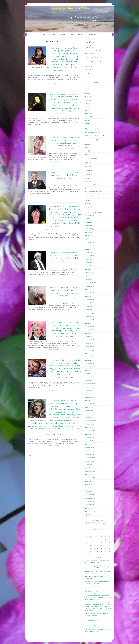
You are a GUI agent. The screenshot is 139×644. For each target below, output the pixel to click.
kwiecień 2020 (88, 404)
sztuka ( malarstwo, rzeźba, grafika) (94, 192)
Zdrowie (89, 74)
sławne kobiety (89, 185)
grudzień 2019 (88, 414)
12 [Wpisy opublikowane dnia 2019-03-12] (90, 545)
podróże (87, 163)
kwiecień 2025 (88, 242)
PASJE (72, 34)
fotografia (87, 100)
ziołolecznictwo (92, 140)
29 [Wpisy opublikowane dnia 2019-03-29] (102, 551)
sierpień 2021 (88, 350)
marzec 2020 (88, 407)
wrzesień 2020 (88, 387)
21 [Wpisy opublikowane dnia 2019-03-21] (98, 548)
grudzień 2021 (88, 340)
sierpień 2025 (88, 229)
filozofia (87, 93)
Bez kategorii (92, 34)
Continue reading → (54, 84)
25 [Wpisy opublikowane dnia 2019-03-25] (87, 551)
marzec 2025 (88, 246)
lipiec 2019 (88, 427)
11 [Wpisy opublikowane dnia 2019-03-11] (87, 545)
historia (87, 107)
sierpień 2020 (88, 390)
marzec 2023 (88, 303)
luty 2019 (87, 444)
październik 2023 (89, 283)
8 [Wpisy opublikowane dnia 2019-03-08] (102, 542)
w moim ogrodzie (92, 159)
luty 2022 (87, 333)
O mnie (53, 34)
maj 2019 (87, 434)
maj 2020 (87, 400)
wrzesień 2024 (88, 259)
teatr (86, 200)
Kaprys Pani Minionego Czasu (69, 8)
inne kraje (87, 113)
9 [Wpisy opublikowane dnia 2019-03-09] (105, 542)
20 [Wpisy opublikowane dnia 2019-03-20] (94, 548)
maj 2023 (87, 296)
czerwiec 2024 (88, 266)
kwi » (89, 554)
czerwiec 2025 (88, 236)
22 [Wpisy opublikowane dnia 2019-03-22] (102, 548)
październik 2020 (89, 384)
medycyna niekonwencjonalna (93, 136)
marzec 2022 (88, 330)
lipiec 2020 (88, 394)
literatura (87, 120)
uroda (86, 204)
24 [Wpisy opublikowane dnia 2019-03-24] (109, 548)
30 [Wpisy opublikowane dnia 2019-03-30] (105, 551)
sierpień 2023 (88, 286)
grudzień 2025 (88, 225)
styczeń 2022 (88, 337)
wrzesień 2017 (88, 501)
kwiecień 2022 (88, 326)
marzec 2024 (88, 273)
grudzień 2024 (88, 256)
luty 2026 (87, 219)
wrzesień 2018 (88, 461)
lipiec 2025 (88, 232)
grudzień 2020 (88, 377)
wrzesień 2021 (88, 347)
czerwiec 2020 (88, 397)
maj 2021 (87, 360)
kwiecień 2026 (88, 215)
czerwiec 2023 (88, 293)
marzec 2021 (88, 367)
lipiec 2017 (88, 508)
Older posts (32, 456)
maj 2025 (87, 239)
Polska (86, 166)
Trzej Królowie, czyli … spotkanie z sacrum (96, 576)
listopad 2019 (88, 417)
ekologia (87, 87)
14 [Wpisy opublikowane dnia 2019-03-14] (98, 545)
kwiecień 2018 (88, 478)
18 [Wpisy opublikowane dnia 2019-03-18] (87, 548)
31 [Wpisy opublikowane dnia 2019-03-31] (109, 551)
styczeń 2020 (88, 411)
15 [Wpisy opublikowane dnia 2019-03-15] (102, 545)
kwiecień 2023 (88, 300)
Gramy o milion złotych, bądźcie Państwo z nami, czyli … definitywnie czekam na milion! (65, 175)
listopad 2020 (88, 380)
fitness (86, 97)
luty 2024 (87, 276)
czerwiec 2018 (88, 471)
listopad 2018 (88, 454)
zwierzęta (87, 207)
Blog (44, 34)
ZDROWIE (81, 34)
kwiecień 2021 (88, 363)
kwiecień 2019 (88, 437)
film (86, 90)
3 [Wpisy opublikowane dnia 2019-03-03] (109, 539)
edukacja (87, 69)
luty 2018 (87, 485)
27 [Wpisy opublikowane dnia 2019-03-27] (94, 551)
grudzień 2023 (88, 279)
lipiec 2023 (88, 289)
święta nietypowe (95, 62)
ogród (86, 154)
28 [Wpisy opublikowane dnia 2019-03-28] (98, 551)
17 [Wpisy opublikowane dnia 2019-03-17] (109, 545)
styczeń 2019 (88, 448)
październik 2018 (89, 458)
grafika (86, 103)
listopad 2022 (88, 313)
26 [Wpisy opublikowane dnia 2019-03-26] (90, 551)
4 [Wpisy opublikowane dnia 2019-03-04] (87, 542)
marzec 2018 (88, 481)
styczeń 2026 (88, 222)
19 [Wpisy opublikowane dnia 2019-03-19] (90, 548)
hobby (86, 110)
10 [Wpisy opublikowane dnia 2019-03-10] (109, 542)
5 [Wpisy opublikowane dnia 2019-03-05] (90, 542)
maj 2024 (87, 269)
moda (86, 144)
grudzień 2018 (88, 451)
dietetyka (87, 66)
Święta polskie (91, 57)
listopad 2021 (88, 343)
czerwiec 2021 (88, 357)
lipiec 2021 (88, 353)
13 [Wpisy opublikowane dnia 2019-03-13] (94, 545)
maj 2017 (87, 515)
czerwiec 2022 (88, 320)
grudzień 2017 (88, 491)
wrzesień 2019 (88, 424)
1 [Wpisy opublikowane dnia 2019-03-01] (102, 539)
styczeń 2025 (88, 252)
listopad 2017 (88, 495)
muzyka (87, 147)
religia (86, 178)
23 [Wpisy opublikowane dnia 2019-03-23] (105, 548)
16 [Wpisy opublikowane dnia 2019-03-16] (105, 545)
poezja (89, 196)
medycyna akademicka (91, 132)
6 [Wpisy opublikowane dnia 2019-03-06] (94, 542)
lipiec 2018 (88, 468)
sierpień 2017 (88, 505)
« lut (86, 554)
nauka (86, 151)
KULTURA (62, 34)
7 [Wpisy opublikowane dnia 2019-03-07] (98, 542)
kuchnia (87, 117)
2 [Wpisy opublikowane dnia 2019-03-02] (105, 539)
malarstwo (87, 124)
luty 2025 (87, 249)
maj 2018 (87, 474)
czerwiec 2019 (88, 431)
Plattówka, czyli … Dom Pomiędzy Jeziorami (97, 571)
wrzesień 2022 (88, 316)
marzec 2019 (88, 441)
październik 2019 (89, 421)
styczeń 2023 (88, 306)
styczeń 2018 (88, 488)
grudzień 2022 (88, 310)
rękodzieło (87, 175)
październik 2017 (89, 498)
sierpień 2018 (88, 464)
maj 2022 (87, 323)
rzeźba (86, 181)
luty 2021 (87, 370)
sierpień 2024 (88, 262)
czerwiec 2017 (88, 511)
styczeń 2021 (88, 374)
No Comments (59, 71)
